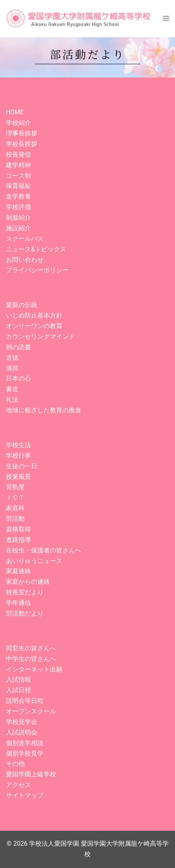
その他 (15, 764)
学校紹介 (18, 123)
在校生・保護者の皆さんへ (44, 550)
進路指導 (18, 540)
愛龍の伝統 (22, 305)
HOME (15, 112)
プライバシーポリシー (37, 270)
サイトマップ (25, 795)
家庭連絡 (18, 571)
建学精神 (18, 165)
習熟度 (15, 487)
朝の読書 (18, 347)
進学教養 (18, 196)
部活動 (15, 519)
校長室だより (25, 592)
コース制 (18, 176)
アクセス (18, 785)
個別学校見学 (25, 753)
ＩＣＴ (15, 497)
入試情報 (18, 679)
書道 (12, 389)
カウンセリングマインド (40, 337)
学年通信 (18, 603)
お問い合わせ (25, 260)
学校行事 (18, 456)
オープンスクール (31, 711)
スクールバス (25, 239)
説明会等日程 (25, 701)
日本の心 (18, 378)
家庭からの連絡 (28, 582)
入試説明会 (22, 732)
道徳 (12, 358)
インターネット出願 (34, 669)
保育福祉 (18, 186)
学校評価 (18, 207)
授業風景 (18, 477)
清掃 (12, 368)
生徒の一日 (22, 466)
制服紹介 (18, 217)
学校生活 (18, 445)
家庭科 (15, 508)
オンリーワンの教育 (34, 326)
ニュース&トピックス (36, 249)
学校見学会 (22, 722)
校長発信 (18, 154)
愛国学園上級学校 (31, 774)
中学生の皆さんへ (31, 659)
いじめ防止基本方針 (34, 315)
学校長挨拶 (22, 144)
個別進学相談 (25, 743)
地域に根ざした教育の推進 (44, 410)
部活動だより (25, 613)
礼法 (12, 400)
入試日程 (18, 690)
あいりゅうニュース (34, 561)
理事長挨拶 (22, 133)
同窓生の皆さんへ (31, 648)
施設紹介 (18, 228)
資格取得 (18, 529)
